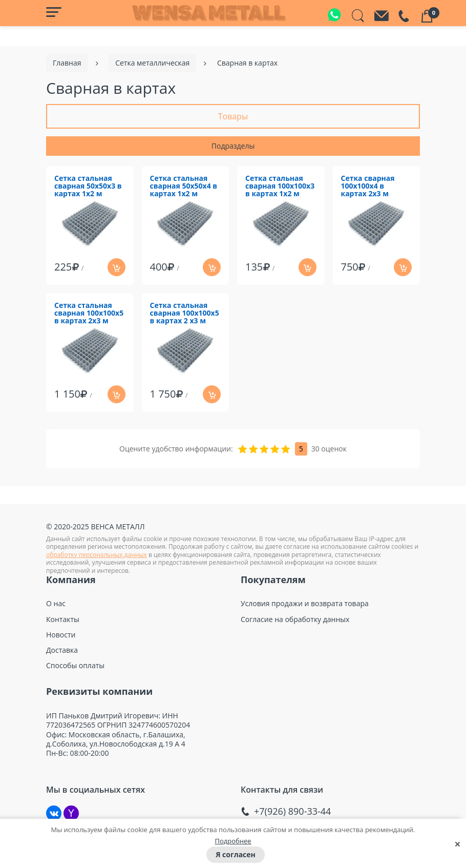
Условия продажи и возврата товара (305, 604)
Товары (233, 116)
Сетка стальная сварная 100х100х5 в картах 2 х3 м (185, 313)
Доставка (62, 650)
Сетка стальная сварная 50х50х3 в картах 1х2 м (88, 186)
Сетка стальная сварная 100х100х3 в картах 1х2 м (280, 186)
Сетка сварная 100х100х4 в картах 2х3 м (368, 186)
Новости (61, 635)
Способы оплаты (75, 666)
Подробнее (233, 841)
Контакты (63, 619)
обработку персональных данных (97, 555)
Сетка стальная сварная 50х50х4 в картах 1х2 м (184, 186)
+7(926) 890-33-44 (292, 811)
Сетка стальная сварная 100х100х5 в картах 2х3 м (89, 313)
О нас (56, 604)
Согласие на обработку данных (295, 619)
